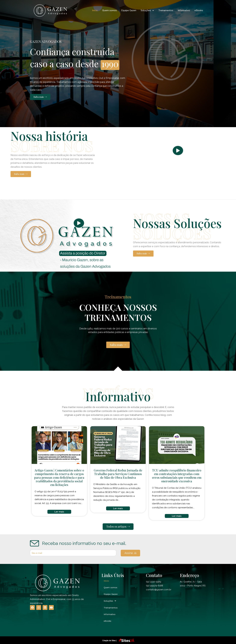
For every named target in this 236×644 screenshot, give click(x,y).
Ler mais (59, 512)
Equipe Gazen (129, 10)
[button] (40, 97)
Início (95, 10)
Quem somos (109, 10)
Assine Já (130, 553)
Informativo (184, 10)
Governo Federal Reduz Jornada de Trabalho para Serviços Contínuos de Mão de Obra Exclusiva (118, 474)
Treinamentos (166, 10)
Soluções (147, 10)
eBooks (199, 10)
